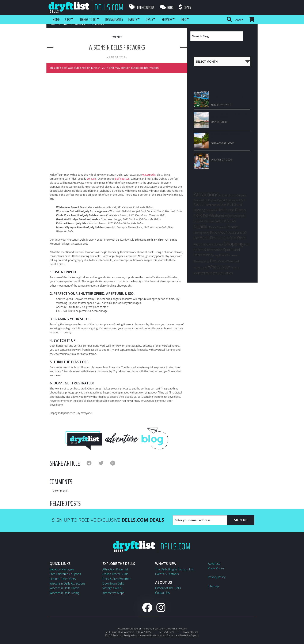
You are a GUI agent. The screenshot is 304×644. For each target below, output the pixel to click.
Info (195, 19)
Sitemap (213, 586)
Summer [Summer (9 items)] (232, 255)
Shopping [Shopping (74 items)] (234, 244)
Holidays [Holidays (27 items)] (201, 215)
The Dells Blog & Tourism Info (175, 569)
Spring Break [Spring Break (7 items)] (218, 255)
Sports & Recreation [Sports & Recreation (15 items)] (208, 250)
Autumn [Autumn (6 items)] (224, 195)
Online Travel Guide (115, 574)
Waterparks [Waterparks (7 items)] (201, 267)
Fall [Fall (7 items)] (243, 200)
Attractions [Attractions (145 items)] (206, 194)
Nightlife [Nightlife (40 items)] (201, 227)
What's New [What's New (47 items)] (219, 267)
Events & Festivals (167, 574)
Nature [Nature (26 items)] (220, 221)
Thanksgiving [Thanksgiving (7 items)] (201, 261)
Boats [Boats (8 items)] (232, 195)
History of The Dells (168, 588)
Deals (187, 7)
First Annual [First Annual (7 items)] (213, 205)
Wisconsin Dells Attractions (67, 583)
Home (56, 19)
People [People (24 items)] (232, 227)
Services (176, 19)
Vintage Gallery (112, 588)
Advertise (214, 564)
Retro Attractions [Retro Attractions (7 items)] (204, 245)
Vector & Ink (159, 635)
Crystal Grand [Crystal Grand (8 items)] (216, 200)
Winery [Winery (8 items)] (235, 267)
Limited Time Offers (63, 579)
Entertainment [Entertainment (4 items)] (233, 200)
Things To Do (91, 19)
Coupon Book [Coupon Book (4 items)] (201, 200)
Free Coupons (142, 7)
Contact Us (162, 593)
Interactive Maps (113, 593)
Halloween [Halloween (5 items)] (211, 210)
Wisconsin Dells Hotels (64, 588)
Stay (69, 19)
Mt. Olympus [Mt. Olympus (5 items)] (207, 221)
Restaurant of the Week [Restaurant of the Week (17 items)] (228, 238)
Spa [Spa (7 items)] (246, 245)
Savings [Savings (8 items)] (219, 244)
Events (138, 19)
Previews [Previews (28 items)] (217, 232)
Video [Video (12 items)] (222, 261)
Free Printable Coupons (65, 574)
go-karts (92, 179)
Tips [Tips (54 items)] (213, 261)
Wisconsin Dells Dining (64, 593)
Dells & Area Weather (117, 579)
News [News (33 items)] (231, 221)
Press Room (216, 568)
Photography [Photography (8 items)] (202, 233)
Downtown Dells (113, 583)
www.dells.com (190, 632)
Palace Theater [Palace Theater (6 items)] (218, 227)
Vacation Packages (62, 569)
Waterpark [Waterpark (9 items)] (233, 261)
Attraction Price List (115, 569)
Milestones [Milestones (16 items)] (216, 215)
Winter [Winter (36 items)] (200, 273)
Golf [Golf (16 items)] (230, 205)
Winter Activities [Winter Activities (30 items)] (220, 273)
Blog (168, 7)
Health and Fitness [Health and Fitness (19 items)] (232, 210)
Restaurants (119, 19)
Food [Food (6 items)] (223, 205)
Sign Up (241, 520)
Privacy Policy (217, 577)
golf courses (122, 179)
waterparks (149, 175)
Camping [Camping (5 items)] (241, 195)
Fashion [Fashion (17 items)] (200, 205)
